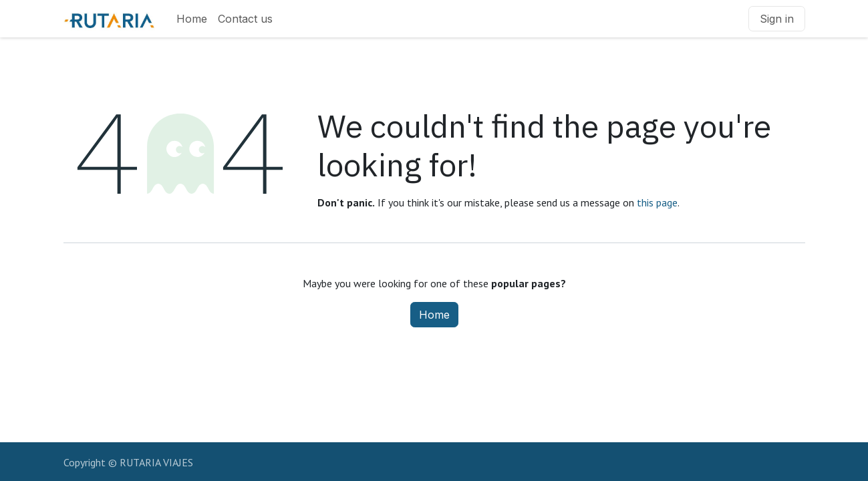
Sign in (777, 19)
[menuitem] (192, 19)
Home (434, 315)
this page (657, 202)
